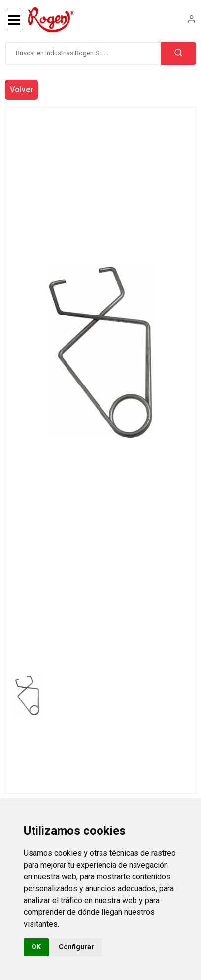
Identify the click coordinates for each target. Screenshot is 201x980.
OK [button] (36, 947)
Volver (21, 89)
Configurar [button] (76, 947)
